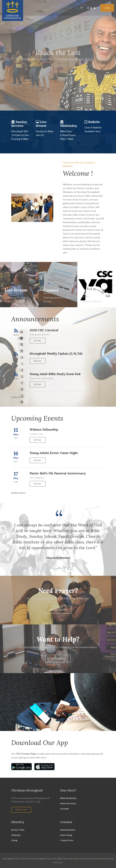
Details (38, 341)
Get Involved (58, 658)
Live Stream (55, 290)
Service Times (18, 830)
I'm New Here (17, 290)
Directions (21, 810)
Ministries (16, 835)
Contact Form (67, 840)
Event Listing (66, 835)
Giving (14, 840)
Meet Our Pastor (68, 803)
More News (18, 397)
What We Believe (68, 798)
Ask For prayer (58, 610)
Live (107, 8)
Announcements (68, 830)
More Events (19, 493)
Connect (90, 290)
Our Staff (65, 809)
